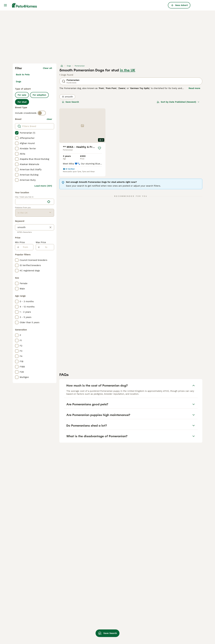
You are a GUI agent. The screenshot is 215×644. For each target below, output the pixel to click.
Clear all (47, 68)
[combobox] (31, 202)
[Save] (99, 148)
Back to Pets (23, 75)
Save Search (70, 102)
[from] (26, 247)
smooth (67, 97)
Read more (194, 88)
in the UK (128, 70)
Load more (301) (43, 186)
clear (49, 119)
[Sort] (178, 102)
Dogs (19, 82)
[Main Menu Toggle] (5, 5)
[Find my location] (49, 202)
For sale (22, 95)
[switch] (42, 113)
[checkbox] (17, 133)
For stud (22, 102)
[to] (47, 247)
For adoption (39, 95)
